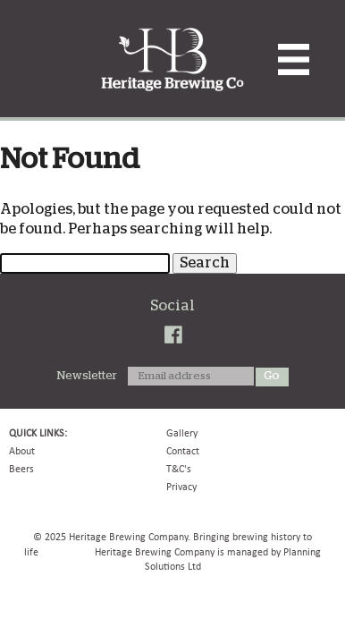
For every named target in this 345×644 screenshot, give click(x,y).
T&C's (179, 469)
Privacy (181, 487)
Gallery (182, 433)
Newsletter (87, 376)
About (22, 451)
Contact (183, 451)
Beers (21, 469)
